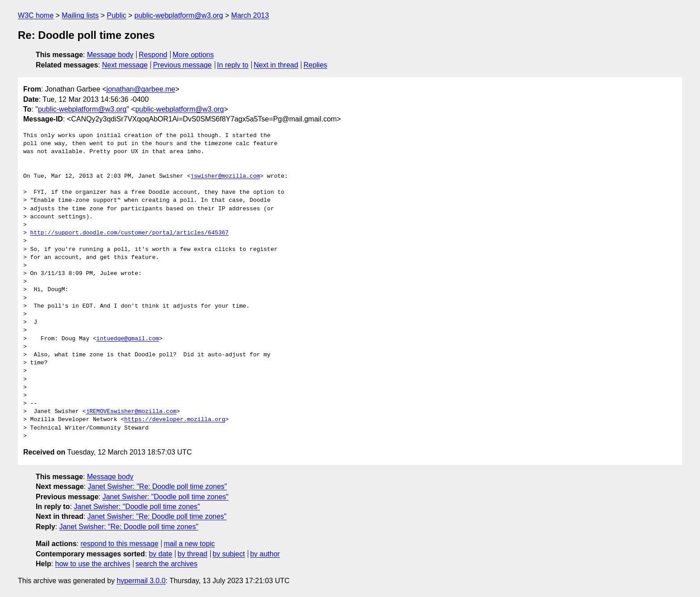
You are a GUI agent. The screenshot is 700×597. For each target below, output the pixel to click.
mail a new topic (190, 544)
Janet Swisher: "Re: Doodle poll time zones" (158, 486)
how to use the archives (93, 564)
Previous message (183, 65)
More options (194, 55)
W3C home (36, 15)
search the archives (167, 564)
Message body (110, 55)
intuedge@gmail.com (128, 339)
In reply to (233, 65)
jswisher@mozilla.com (225, 176)
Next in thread (276, 65)
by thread (193, 554)
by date (160, 554)
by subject (229, 554)
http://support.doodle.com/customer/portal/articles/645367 (130, 233)
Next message (125, 65)
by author (265, 554)
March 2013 (250, 15)
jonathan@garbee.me (141, 89)
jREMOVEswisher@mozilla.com (131, 412)
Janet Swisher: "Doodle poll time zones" (165, 497)
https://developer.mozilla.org (175, 420)
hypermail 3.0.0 (141, 581)
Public (117, 15)
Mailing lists (80, 15)
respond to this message (119, 544)
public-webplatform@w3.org (179, 15)
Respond (153, 55)
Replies (315, 65)
